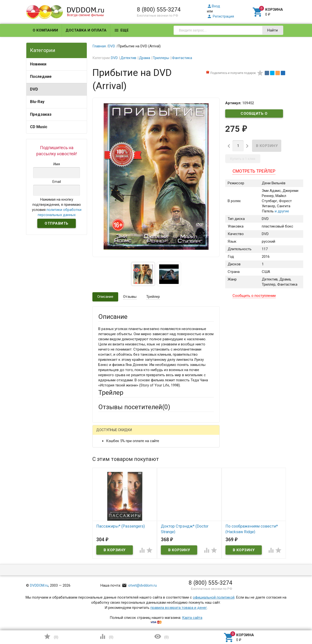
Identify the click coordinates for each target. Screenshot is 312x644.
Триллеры (161, 58)
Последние (41, 77)
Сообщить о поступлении (254, 114)
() (51, 636)
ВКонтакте (159, 434)
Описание (105, 297)
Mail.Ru (129, 434)
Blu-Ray (37, 102)
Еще (121, 30)
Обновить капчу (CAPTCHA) (160, 578)
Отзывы (130, 297)
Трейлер (153, 297)
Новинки (38, 64)
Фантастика (182, 58)
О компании (45, 30)
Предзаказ (41, 114)
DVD (34, 89)
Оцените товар (111, 496)
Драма (145, 58)
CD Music (39, 127)
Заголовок (107, 483)
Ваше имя (106, 451)
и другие (281, 211)
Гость (105, 433)
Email (102, 464)
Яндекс (189, 434)
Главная (99, 46)
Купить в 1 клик (243, 159)
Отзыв (104, 504)
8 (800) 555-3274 (159, 10)
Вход (214, 6)
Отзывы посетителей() (134, 407)
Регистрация (220, 16)
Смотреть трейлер (254, 171)
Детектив (128, 58)
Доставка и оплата (86, 30)
